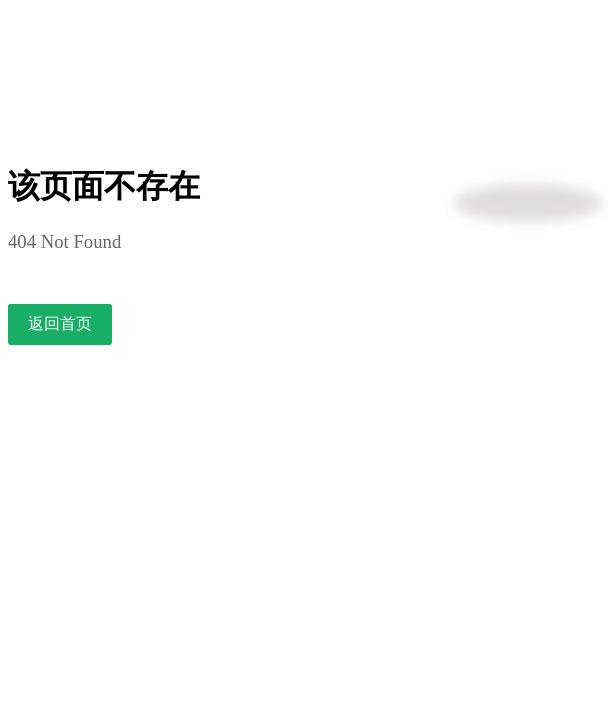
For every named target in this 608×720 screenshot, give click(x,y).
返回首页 (60, 323)
